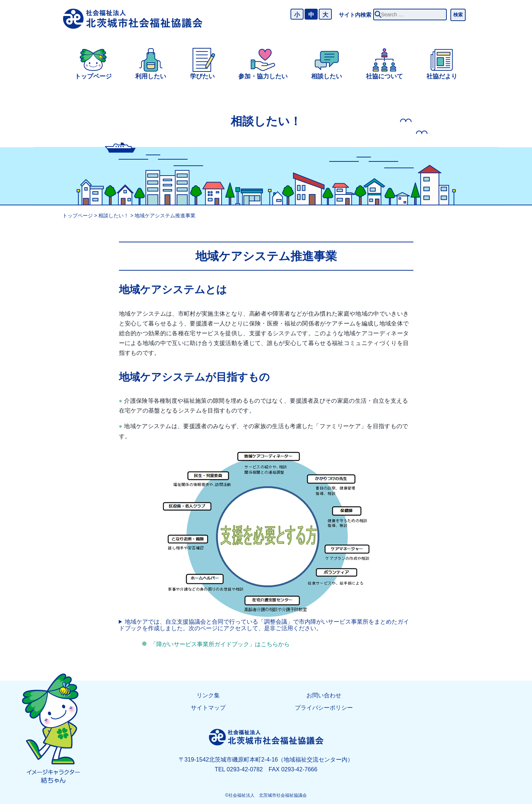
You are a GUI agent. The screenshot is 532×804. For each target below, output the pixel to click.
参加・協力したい (263, 76)
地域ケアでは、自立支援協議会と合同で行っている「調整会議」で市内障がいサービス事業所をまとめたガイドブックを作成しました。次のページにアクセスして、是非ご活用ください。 (264, 625)
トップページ (93, 76)
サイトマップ (208, 708)
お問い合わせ (324, 695)
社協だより (442, 76)
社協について (384, 76)
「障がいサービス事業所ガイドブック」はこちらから (220, 644)
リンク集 (208, 695)
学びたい (202, 76)
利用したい (151, 76)
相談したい (327, 76)
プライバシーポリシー (324, 708)
